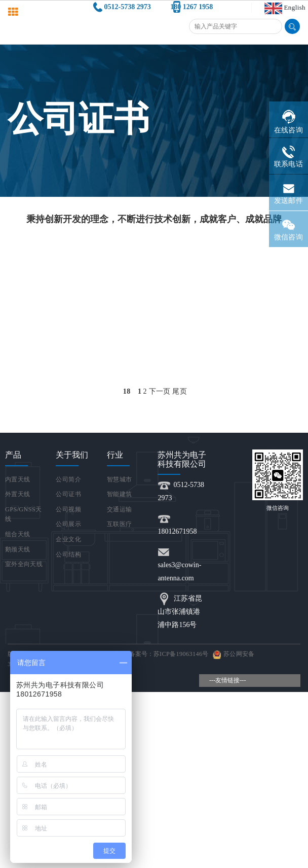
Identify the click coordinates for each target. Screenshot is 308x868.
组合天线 (17, 534)
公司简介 (68, 479)
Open (292, 391)
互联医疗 (119, 524)
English (295, 7)
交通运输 (119, 509)
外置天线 (17, 494)
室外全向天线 (24, 564)
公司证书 (68, 494)
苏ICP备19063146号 (181, 654)
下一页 (160, 391)
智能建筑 (119, 494)
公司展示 (68, 524)
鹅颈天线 (17, 549)
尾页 (180, 391)
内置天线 (17, 479)
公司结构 (68, 554)
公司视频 (68, 509)
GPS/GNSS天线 (24, 514)
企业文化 (68, 539)
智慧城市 (119, 479)
